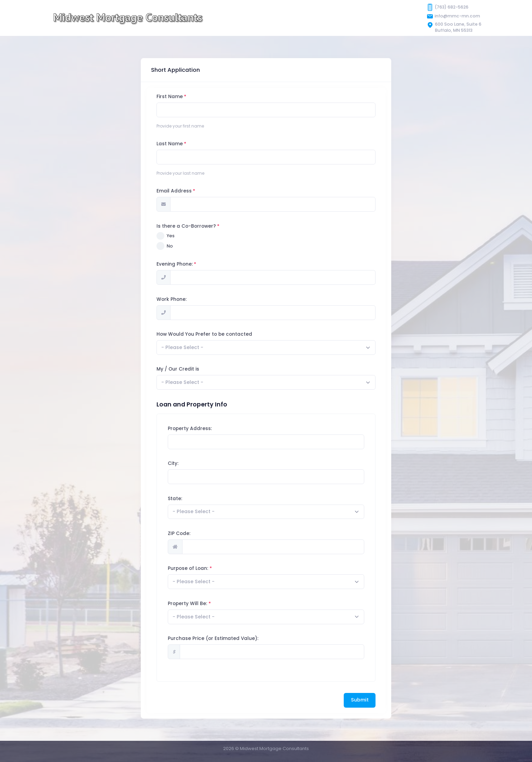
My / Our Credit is (191, 369)
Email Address (187, 191)
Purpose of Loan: (201, 568)
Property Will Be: (200, 604)
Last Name (183, 144)
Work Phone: (185, 299)
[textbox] (195, 347)
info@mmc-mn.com (457, 16)
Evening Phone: (188, 264)
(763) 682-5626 (452, 7)
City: (186, 463)
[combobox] (279, 347)
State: (188, 499)
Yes (184, 236)
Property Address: (203, 429)
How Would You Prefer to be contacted (217, 334)
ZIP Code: (192, 533)
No (183, 246)
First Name (183, 97)
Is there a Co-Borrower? (199, 226)
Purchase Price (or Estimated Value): (226, 638)
